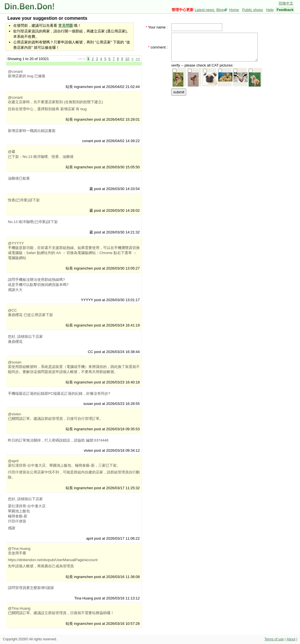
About (291, 639)
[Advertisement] (216, 132)
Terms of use (274, 639)
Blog (220, 10)
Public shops (253, 10)
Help (270, 10)
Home (234, 10)
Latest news (205, 10)
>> (138, 59)
